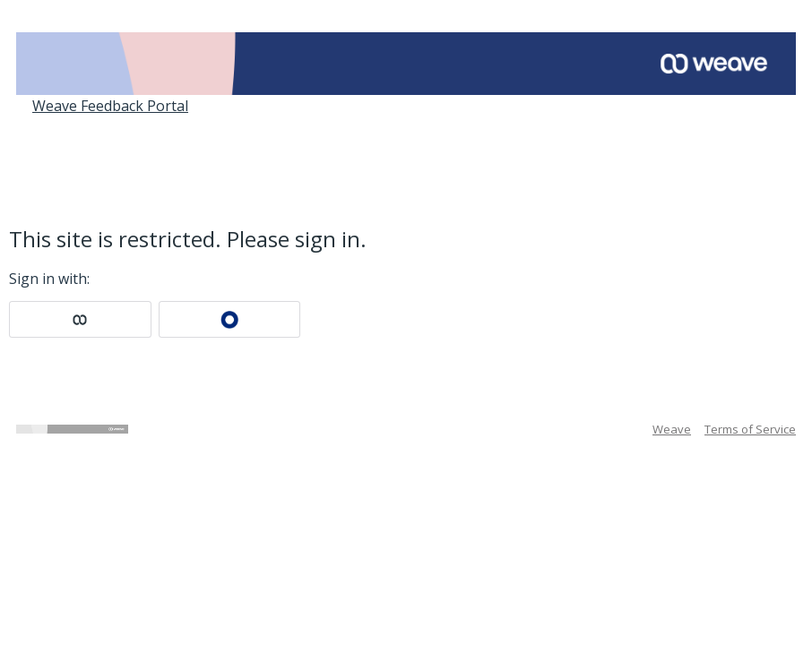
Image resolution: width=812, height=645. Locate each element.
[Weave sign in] (80, 319)
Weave (672, 429)
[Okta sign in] (230, 319)
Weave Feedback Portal (110, 106)
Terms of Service (750, 429)
